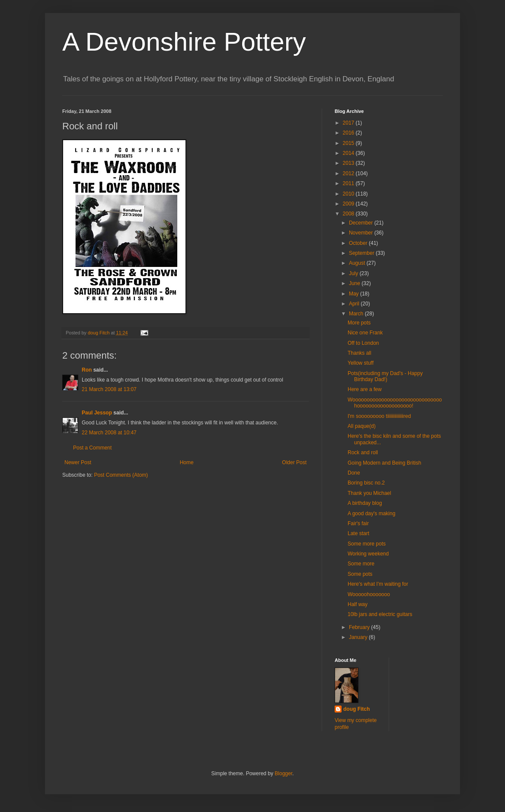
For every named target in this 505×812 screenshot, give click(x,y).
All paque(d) (362, 426)
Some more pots (367, 544)
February (360, 627)
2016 (349, 133)
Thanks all (360, 353)
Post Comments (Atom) (121, 475)
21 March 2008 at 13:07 (109, 389)
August (358, 263)
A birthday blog (365, 503)
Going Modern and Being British (384, 463)
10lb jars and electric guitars (380, 614)
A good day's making (371, 514)
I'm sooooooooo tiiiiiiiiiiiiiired (379, 416)
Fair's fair (358, 523)
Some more (361, 564)
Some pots (360, 574)
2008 (349, 214)
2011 (349, 183)
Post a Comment (92, 448)
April (355, 304)
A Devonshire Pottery (184, 42)
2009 (349, 204)
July (354, 273)
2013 (349, 163)
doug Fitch (356, 709)
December (362, 223)
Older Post (294, 462)
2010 (349, 194)
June (355, 283)
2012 (349, 173)
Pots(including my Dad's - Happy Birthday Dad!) (385, 376)
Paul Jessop (97, 413)
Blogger (283, 773)
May (355, 294)
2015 (349, 143)
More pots (359, 323)
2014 (349, 153)
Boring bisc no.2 (366, 483)
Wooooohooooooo (369, 594)
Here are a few (365, 389)
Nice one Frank (365, 333)
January (359, 637)
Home (187, 462)
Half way (358, 604)
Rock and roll (363, 453)
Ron (87, 370)
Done (354, 473)
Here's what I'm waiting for (378, 584)
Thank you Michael (369, 493)
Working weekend (368, 554)
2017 (349, 123)
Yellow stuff (361, 363)
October (359, 243)
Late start (358, 533)
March (357, 314)
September (362, 253)
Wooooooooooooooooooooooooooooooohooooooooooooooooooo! (395, 403)
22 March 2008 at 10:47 (109, 433)
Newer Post (78, 462)
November (362, 233)
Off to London (363, 343)
